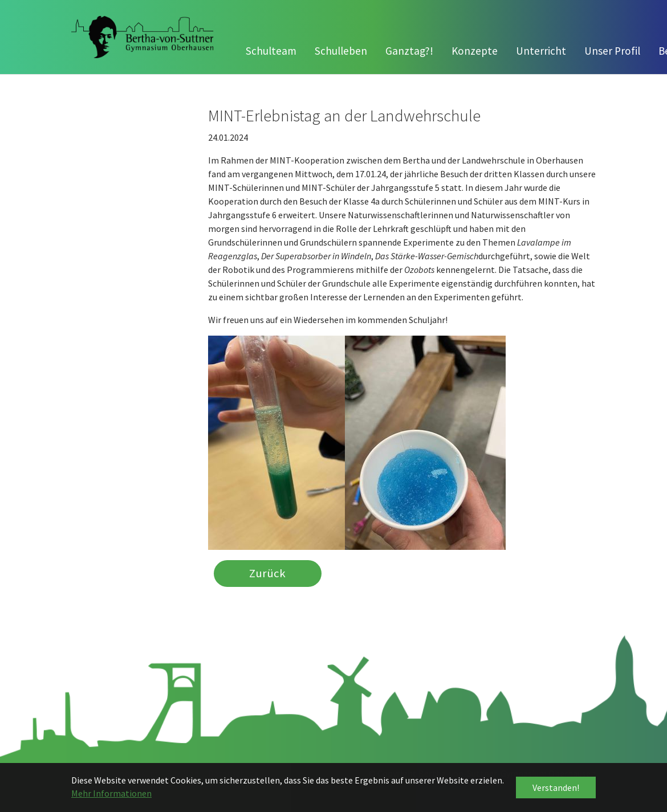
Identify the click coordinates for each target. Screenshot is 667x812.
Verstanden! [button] (556, 787)
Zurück (267, 574)
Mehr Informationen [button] (111, 793)
